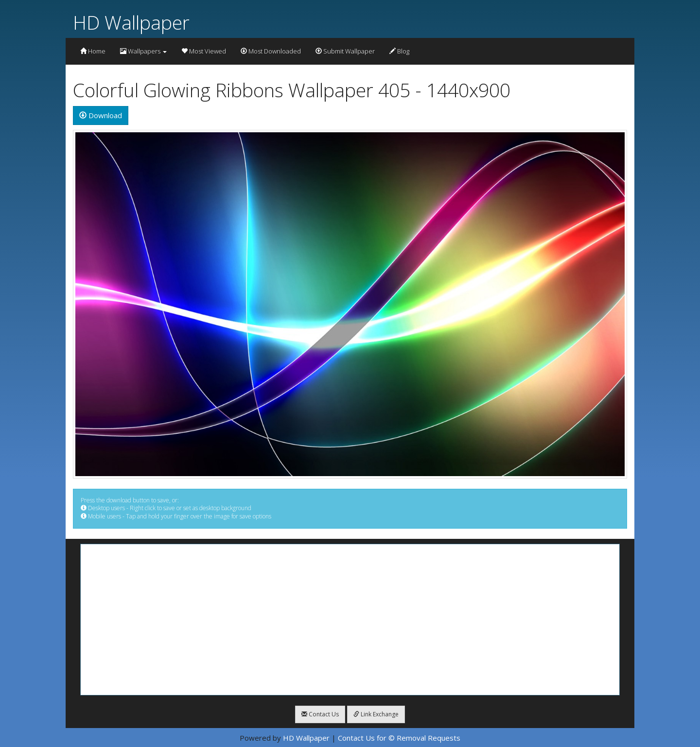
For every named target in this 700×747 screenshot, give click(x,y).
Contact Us (320, 714)
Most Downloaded (271, 51)
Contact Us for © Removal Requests (399, 738)
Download (101, 115)
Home (93, 51)
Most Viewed (204, 51)
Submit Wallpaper (345, 51)
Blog (399, 51)
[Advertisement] (350, 620)
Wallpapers (143, 51)
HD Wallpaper (131, 22)
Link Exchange (376, 714)
